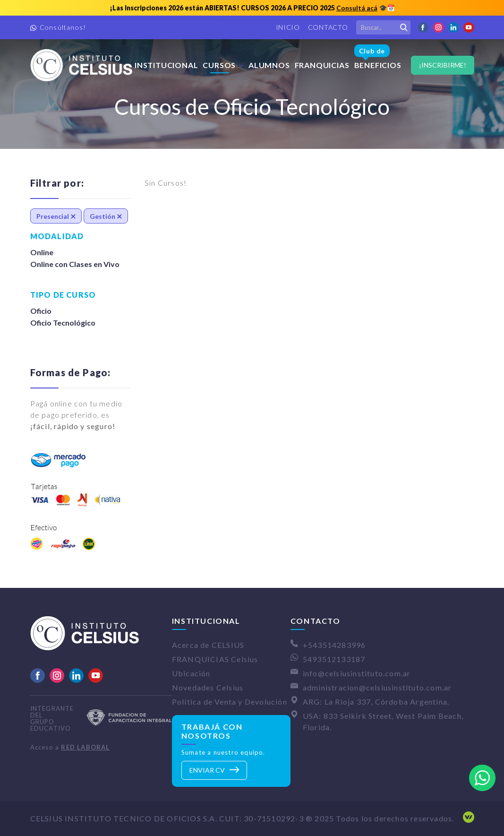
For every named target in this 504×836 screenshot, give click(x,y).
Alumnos (269, 65)
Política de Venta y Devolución (230, 702)
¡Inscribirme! (443, 65)
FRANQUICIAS (322, 65)
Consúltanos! (63, 27)
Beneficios (378, 57)
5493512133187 (334, 659)
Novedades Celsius (208, 687)
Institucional (166, 65)
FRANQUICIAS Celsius (215, 659)
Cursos (219, 65)
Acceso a (70, 747)
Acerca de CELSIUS (208, 645)
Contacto (328, 27)
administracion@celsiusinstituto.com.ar (377, 687)
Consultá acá (357, 8)
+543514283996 (334, 645)
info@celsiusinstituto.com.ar (357, 673)
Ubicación (191, 673)
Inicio (288, 27)
